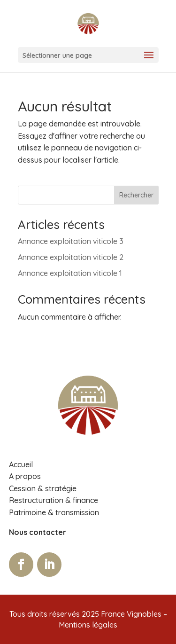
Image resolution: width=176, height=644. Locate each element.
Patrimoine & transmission (54, 512)
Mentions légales (88, 625)
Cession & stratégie (43, 488)
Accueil (21, 464)
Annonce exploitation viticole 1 (70, 273)
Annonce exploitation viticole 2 (71, 257)
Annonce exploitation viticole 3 (71, 241)
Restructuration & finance (54, 500)
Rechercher (136, 195)
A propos (25, 476)
